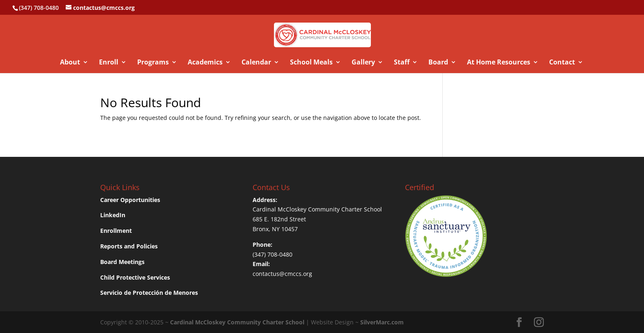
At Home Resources (499, 63)
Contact (562, 63)
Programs (153, 63)
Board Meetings (122, 262)
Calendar (256, 63)
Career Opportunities (130, 200)
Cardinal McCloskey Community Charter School (317, 209)
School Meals (311, 63)
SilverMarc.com (382, 322)
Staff (402, 63)
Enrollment (116, 231)
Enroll (109, 63)
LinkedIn (113, 215)
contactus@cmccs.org (282, 274)
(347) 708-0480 (273, 254)
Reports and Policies (129, 246)
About (70, 63)
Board (438, 63)
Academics (205, 63)
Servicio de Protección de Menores (149, 293)
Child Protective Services (135, 277)
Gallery (363, 63)
